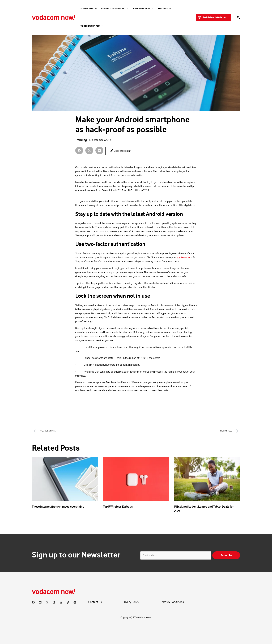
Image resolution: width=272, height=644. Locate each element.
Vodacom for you (176, 9)
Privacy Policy (131, 602)
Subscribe (226, 555)
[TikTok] (68, 602)
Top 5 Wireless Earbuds (118, 507)
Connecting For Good (111, 9)
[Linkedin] (54, 602)
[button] (213, 9)
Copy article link (121, 151)
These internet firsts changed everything (58, 507)
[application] (93, 9)
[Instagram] (61, 602)
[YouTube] (40, 602)
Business (156, 9)
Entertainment (137, 9)
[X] (47, 602)
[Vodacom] (75, 602)
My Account (183, 258)
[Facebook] (33, 602)
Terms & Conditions (172, 602)
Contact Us (95, 602)
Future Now (87, 9)
